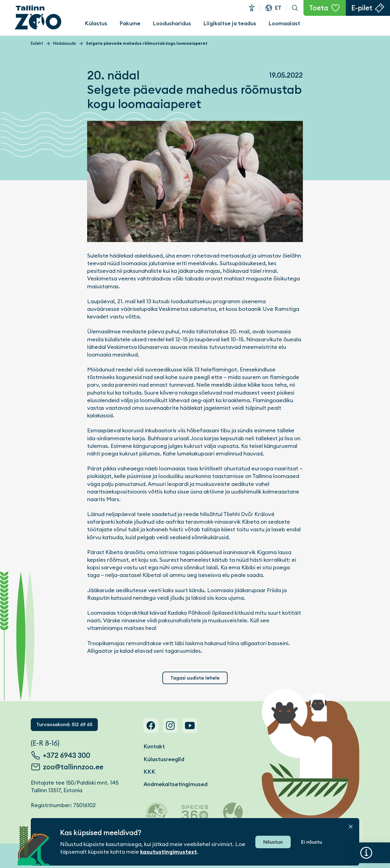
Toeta (319, 8)
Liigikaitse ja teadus (230, 23)
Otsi (295, 8)
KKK (149, 772)
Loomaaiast (284, 23)
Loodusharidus (172, 23)
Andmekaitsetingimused (175, 784)
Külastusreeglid (164, 759)
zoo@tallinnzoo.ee (73, 767)
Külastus (96, 23)
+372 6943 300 (67, 755)
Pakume (130, 23)
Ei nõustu (312, 842)
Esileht (37, 43)
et (278, 8)
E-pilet (362, 8)
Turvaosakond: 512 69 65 (64, 724)
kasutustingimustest (168, 852)
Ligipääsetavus (252, 8)
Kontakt (154, 746)
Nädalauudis (65, 43)
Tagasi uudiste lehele (195, 678)
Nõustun (273, 842)
